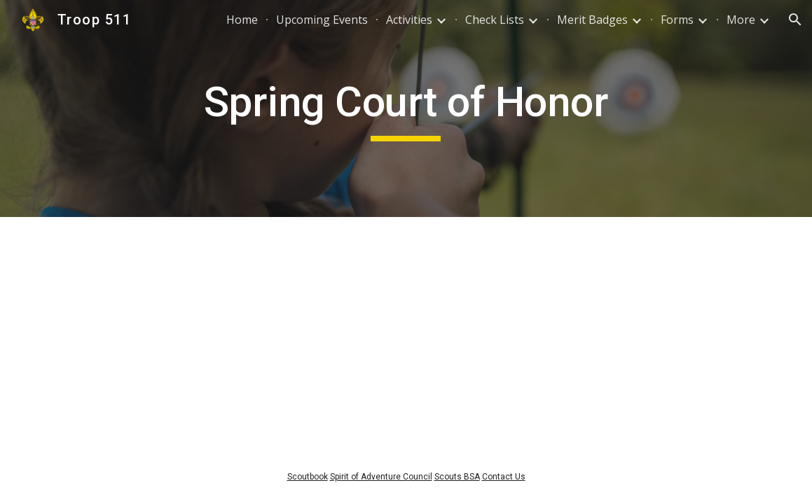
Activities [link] (409, 20)
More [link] (741, 20)
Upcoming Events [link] (322, 20)
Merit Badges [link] (592, 20)
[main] (406, 108)
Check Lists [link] (495, 20)
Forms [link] (677, 20)
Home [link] (242, 20)
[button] (795, 20)
